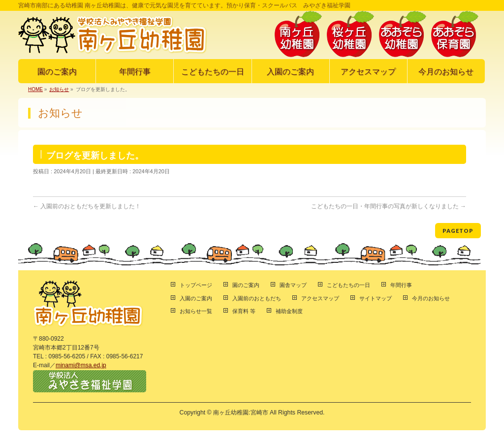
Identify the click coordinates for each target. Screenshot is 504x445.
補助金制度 (289, 311)
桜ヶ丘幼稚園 (350, 34)
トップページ (196, 285)
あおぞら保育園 (455, 34)
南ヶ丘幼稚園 (298, 34)
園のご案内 (246, 285)
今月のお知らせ (431, 298)
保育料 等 (244, 311)
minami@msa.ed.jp (81, 365)
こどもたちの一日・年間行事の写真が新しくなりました (389, 206)
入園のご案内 (196, 298)
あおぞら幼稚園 (403, 34)
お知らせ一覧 (196, 311)
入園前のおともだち (257, 298)
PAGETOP (458, 231)
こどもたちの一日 (348, 285)
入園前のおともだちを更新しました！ (87, 206)
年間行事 (401, 285)
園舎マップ (293, 285)
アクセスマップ (320, 298)
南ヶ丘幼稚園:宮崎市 (240, 413)
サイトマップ (376, 298)
